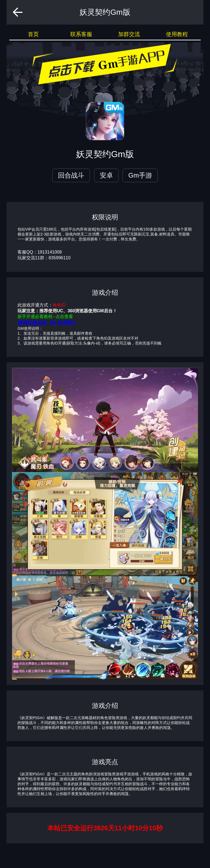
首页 (33, 34)
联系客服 (81, 34)
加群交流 (129, 34)
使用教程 (177, 34)
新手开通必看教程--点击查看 (45, 317)
